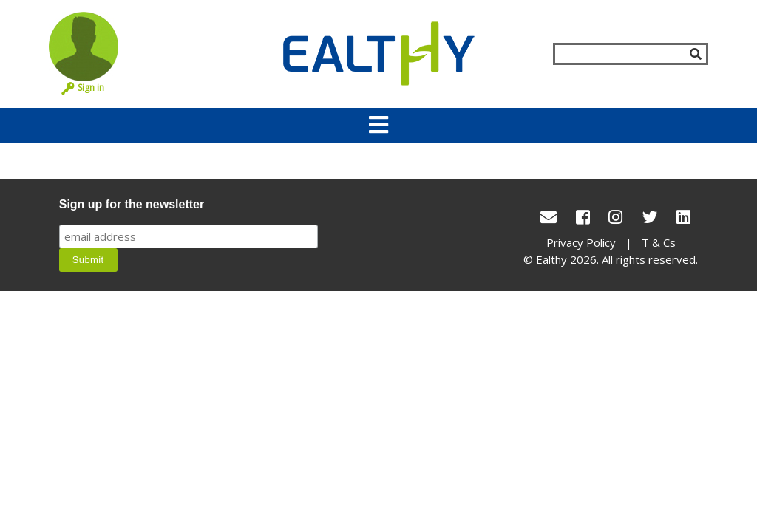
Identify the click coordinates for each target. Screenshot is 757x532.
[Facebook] (583, 217)
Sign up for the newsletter (132, 204)
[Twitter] (650, 217)
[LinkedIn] (683, 217)
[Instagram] (615, 217)
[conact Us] (549, 217)
